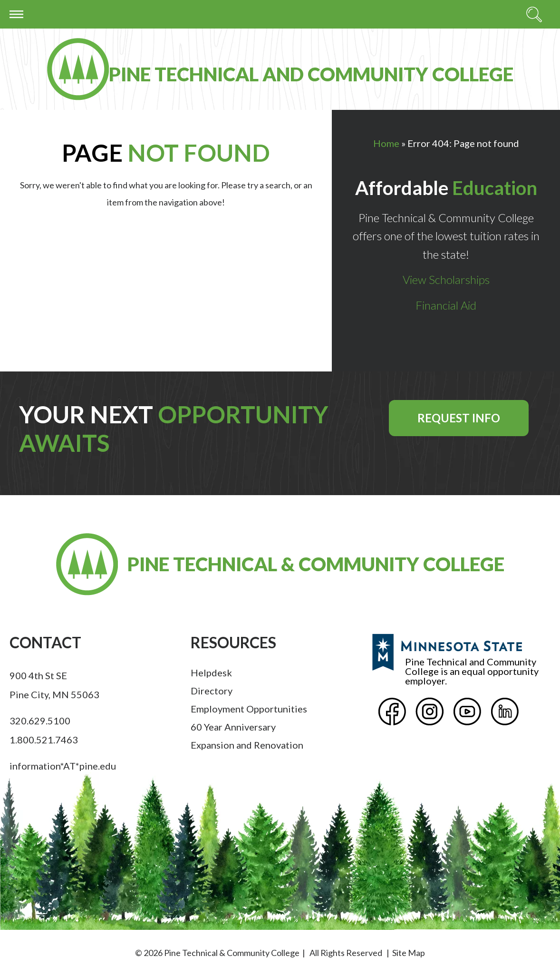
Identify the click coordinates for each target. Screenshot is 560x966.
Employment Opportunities (249, 709)
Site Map (409, 953)
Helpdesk (211, 673)
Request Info (459, 418)
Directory (212, 691)
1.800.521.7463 (44, 740)
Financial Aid (446, 305)
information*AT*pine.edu (63, 766)
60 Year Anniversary (233, 727)
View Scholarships (446, 279)
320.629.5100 (40, 721)
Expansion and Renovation (247, 745)
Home (386, 143)
